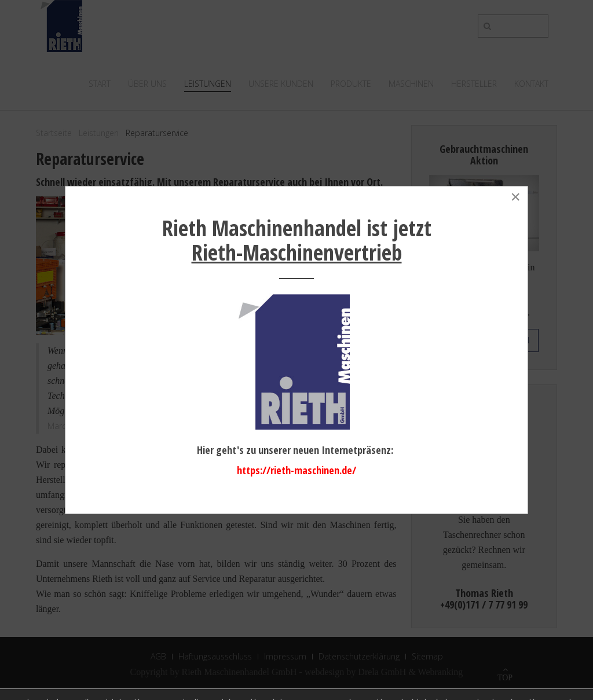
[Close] (515, 197)
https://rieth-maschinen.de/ (296, 470)
